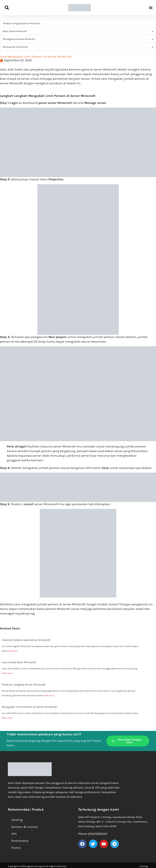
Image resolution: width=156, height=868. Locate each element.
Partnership (20, 841)
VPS (14, 834)
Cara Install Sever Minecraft (19, 662)
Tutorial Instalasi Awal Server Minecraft (26, 640)
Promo (16, 848)
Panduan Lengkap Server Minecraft (21, 23)
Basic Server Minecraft (15, 31)
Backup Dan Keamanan (15, 47)
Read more (12, 651)
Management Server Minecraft (19, 39)
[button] (151, 8)
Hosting (17, 820)
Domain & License (24, 827)
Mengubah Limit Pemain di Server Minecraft (29, 707)
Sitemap (144, 866)
